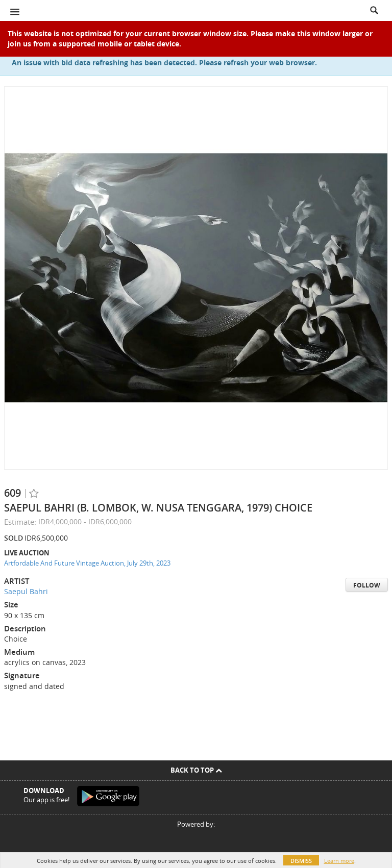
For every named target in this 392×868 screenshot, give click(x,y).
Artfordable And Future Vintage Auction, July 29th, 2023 (87, 563)
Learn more (339, 861)
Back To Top (196, 770)
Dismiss (301, 861)
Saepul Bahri (26, 591)
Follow (367, 585)
